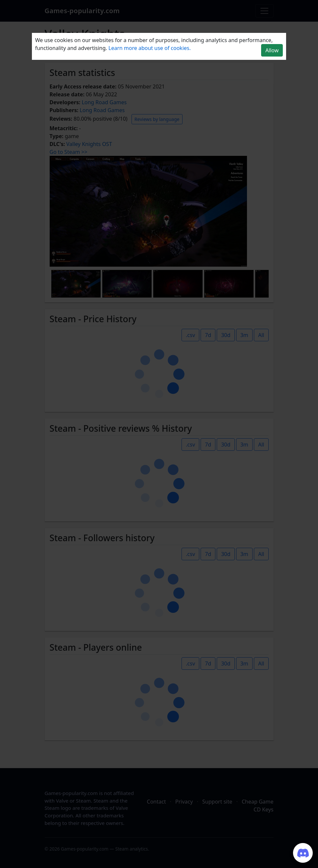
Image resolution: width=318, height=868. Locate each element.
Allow (272, 50)
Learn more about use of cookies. (150, 48)
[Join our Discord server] (303, 853)
